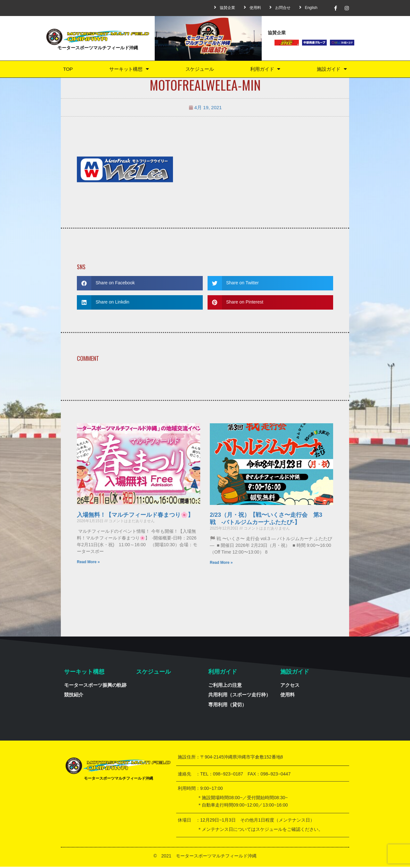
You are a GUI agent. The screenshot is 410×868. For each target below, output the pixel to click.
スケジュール (199, 70)
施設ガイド (332, 70)
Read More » (88, 563)
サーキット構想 (128, 70)
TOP (67, 70)
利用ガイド (265, 70)
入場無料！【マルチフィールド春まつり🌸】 (135, 516)
